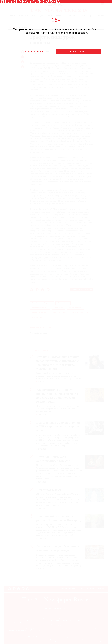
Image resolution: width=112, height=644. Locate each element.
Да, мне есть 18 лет (79, 52)
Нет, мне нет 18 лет (34, 52)
